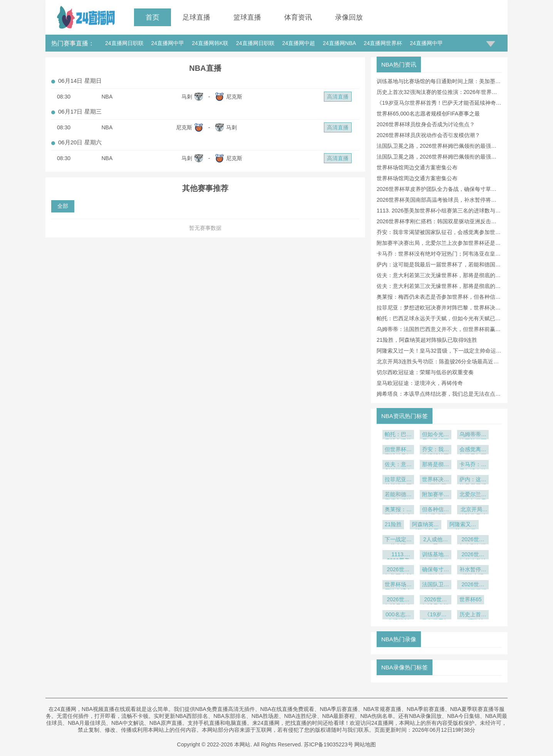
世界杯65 (471, 599)
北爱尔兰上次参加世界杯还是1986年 (473, 495)
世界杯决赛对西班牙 (436, 480)
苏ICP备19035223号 (328, 744)
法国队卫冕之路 (436, 585)
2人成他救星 (436, 540)
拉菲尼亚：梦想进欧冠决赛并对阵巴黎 (398, 480)
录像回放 (349, 17)
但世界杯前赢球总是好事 (398, 450)
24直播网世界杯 (383, 43)
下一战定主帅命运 (398, 540)
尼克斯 (234, 97)
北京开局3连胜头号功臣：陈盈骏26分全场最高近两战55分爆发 (473, 510)
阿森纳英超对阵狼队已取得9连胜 (426, 525)
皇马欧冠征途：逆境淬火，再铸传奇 (420, 383)
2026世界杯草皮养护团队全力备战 (473, 555)
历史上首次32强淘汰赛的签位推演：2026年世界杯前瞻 (473, 615)
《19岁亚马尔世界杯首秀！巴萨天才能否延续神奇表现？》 (436, 615)
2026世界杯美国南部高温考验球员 (398, 570)
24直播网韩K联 (210, 43)
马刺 (187, 97)
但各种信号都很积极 (436, 510)
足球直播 (196, 17)
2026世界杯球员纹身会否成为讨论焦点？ (426, 124)
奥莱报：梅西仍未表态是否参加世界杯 (398, 510)
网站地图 (365, 744)
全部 (63, 206)
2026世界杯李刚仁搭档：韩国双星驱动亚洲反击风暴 (473, 540)
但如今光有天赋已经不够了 (436, 435)
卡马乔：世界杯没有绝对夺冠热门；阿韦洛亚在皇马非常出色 (473, 465)
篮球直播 (247, 17)
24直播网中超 (299, 43)
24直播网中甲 (168, 43)
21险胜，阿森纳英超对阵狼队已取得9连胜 (427, 340)
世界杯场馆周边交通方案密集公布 (417, 167)
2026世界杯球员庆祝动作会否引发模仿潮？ (428, 135)
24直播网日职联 (124, 43)
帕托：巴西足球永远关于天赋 (398, 435)
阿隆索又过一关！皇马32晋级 (463, 525)
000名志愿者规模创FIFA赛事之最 (398, 615)
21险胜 (393, 524)
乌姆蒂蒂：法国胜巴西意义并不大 (473, 435)
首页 (152, 17)
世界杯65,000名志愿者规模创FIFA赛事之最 (428, 114)
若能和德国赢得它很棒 (398, 495)
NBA (107, 97)
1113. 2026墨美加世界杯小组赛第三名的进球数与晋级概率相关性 (398, 555)
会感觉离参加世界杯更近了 (473, 450)
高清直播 (338, 97)
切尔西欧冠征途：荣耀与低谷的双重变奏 (425, 372)
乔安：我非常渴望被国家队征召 (436, 450)
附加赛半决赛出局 (436, 495)
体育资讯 (298, 17)
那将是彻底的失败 (436, 465)
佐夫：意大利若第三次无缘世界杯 (398, 465)
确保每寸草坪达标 (436, 570)
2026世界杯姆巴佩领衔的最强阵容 (473, 585)
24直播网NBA (339, 43)
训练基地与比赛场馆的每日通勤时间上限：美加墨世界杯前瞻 (436, 555)
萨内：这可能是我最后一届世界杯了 (473, 480)
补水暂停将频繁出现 (473, 570)
